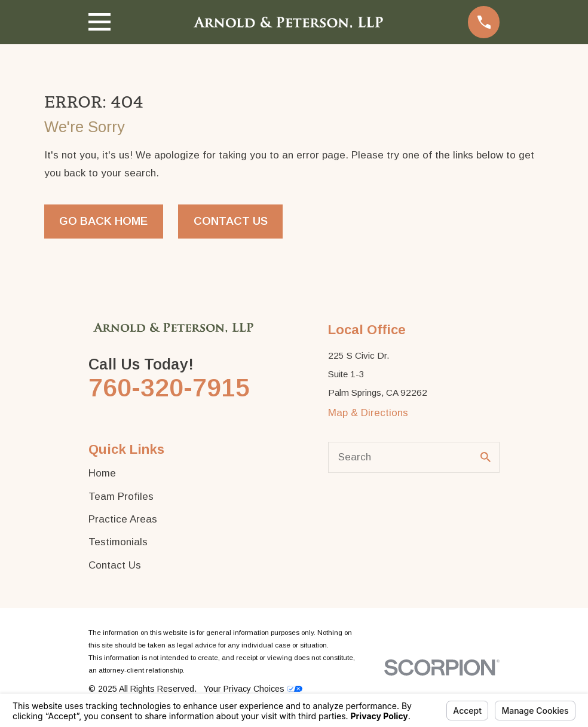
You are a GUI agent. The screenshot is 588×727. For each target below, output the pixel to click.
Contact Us (231, 221)
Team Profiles (121, 497)
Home (102, 473)
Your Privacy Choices (253, 689)
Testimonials (118, 542)
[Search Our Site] (486, 457)
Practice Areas (123, 519)
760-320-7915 (169, 388)
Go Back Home (103, 221)
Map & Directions (368, 413)
